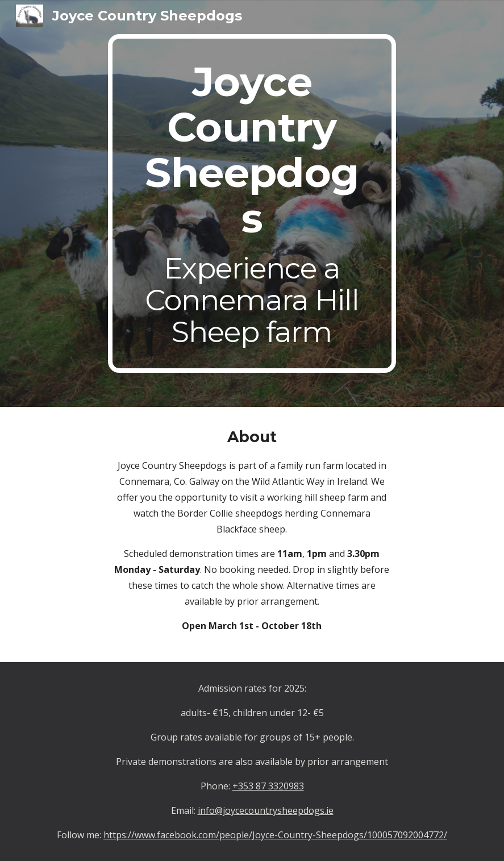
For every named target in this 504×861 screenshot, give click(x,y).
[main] (252, 203)
